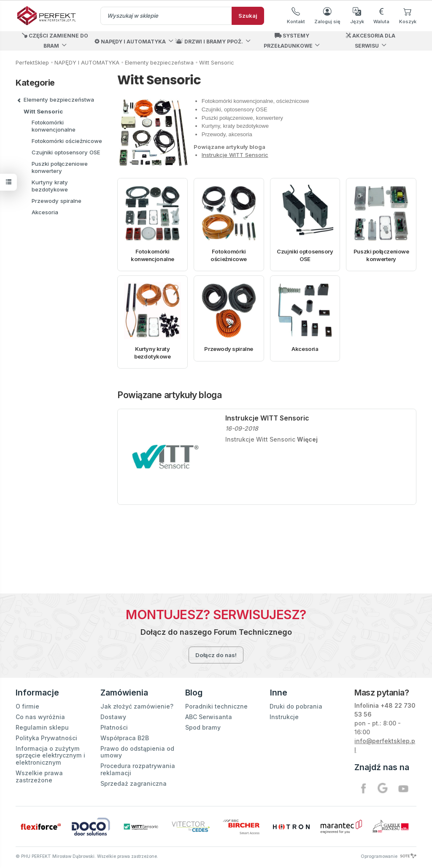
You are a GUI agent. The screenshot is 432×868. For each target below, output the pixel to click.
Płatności (114, 727)
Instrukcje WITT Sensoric (235, 155)
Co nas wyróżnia (40, 717)
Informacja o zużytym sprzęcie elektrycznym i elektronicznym (50, 755)
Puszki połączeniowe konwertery (381, 255)
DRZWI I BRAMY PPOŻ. (209, 42)
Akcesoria (305, 349)
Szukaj (248, 16)
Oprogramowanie (389, 856)
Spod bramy (203, 727)
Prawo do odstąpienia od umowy (137, 752)
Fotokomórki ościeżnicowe (229, 255)
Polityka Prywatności (46, 738)
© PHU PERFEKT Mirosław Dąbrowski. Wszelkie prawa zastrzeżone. (87, 856)
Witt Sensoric (43, 111)
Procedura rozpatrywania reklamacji (138, 769)
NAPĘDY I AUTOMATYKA (130, 42)
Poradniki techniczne (216, 706)
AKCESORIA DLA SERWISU (371, 41)
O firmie (27, 706)
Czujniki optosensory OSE (305, 255)
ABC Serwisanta (209, 717)
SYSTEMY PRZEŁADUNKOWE (288, 41)
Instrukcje (284, 717)
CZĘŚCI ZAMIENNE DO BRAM (55, 41)
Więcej (307, 439)
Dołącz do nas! (216, 655)
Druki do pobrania (296, 706)
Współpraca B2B (125, 738)
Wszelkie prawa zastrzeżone (39, 776)
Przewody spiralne (228, 349)
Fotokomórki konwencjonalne (153, 255)
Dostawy (113, 717)
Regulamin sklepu (42, 727)
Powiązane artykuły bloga (169, 395)
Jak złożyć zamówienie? (137, 706)
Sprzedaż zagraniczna (134, 783)
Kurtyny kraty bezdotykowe (152, 353)
